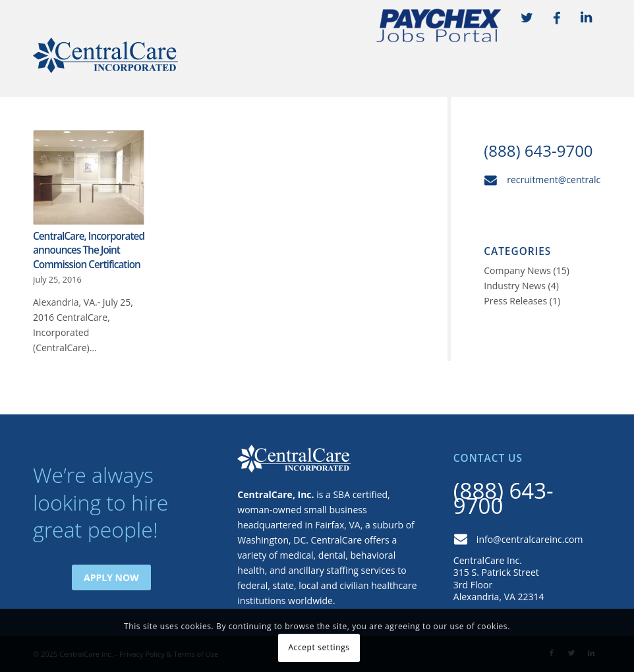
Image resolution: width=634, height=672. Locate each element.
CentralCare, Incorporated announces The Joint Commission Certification (89, 250)
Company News (517, 270)
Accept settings (319, 647)
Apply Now (111, 577)
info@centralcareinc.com (530, 539)
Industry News (515, 286)
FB (556, 19)
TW (527, 19)
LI (586, 19)
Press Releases (515, 301)
